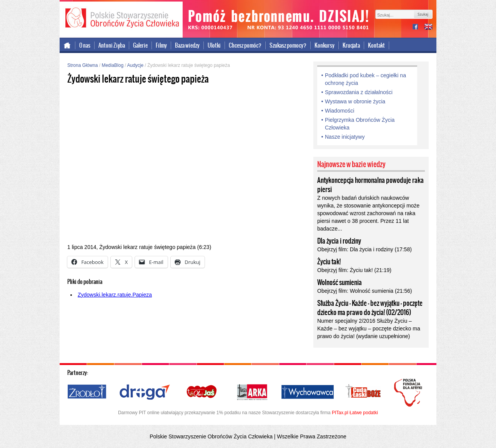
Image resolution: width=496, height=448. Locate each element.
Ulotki (214, 45)
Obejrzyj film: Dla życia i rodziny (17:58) (365, 249)
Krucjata (351, 45)
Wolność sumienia (340, 282)
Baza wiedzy (187, 45)
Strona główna (67, 45)
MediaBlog (112, 65)
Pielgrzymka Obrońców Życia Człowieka (360, 124)
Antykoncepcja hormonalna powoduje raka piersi (370, 185)
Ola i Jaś (202, 392)
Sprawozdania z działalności (359, 92)
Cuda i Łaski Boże (363, 392)
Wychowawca (308, 392)
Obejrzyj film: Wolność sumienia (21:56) (365, 291)
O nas (85, 45)
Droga (145, 392)
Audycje (135, 65)
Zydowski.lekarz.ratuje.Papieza (115, 295)
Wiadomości (340, 111)
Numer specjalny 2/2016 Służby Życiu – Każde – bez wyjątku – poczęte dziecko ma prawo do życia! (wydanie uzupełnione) (369, 329)
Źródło (87, 392)
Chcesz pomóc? (245, 45)
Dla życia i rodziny (339, 241)
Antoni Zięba (112, 45)
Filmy (161, 45)
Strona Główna (82, 65)
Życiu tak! (329, 262)
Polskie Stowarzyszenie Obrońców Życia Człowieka (121, 18)
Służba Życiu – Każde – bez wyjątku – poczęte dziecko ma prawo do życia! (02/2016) (370, 308)
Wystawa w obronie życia (355, 101)
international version (428, 27)
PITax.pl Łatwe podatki (355, 413)
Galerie (140, 45)
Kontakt (376, 45)
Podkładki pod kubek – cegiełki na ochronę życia (365, 79)
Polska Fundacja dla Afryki (409, 393)
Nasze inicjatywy (345, 137)
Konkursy (325, 45)
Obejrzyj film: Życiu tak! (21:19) (354, 270)
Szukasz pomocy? (288, 45)
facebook (418, 27)
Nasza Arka (252, 392)
